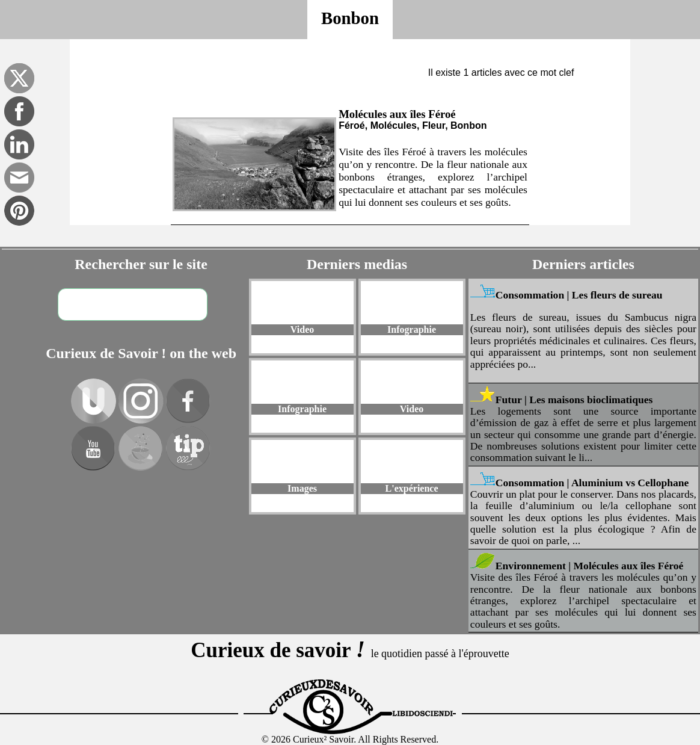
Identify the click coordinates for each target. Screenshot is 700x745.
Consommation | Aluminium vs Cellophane (592, 483)
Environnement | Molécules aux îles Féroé (590, 566)
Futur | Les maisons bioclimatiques (574, 400)
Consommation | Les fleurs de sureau (579, 295)
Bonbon (350, 18)
